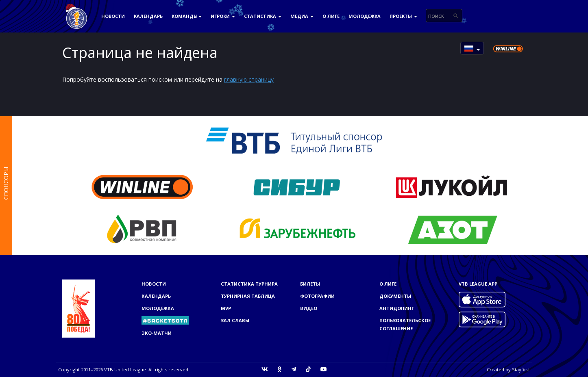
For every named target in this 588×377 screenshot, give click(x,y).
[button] (472, 48)
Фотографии (317, 296)
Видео (309, 308)
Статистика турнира (249, 284)
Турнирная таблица (248, 296)
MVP (226, 308)
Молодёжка (365, 16)
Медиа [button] (302, 16)
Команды (187, 16)
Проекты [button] (403, 16)
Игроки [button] (223, 16)
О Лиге (331, 16)
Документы (395, 296)
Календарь (148, 16)
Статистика (263, 16)
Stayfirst (521, 369)
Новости (113, 16)
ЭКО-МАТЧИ (157, 333)
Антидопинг (397, 308)
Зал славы (235, 320)
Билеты (310, 284)
